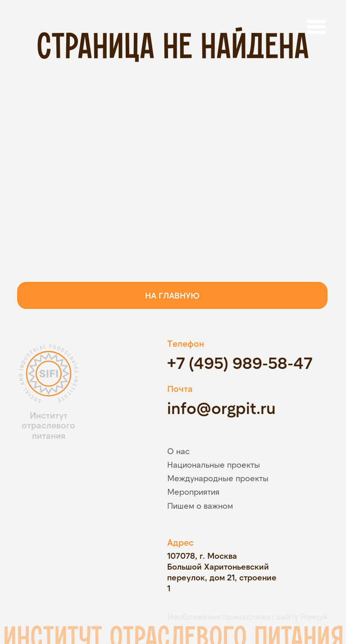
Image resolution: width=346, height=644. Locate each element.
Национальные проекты (214, 465)
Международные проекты (218, 478)
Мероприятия (193, 492)
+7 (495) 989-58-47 (240, 362)
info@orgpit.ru (221, 407)
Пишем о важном (200, 506)
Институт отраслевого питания (48, 425)
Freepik (314, 616)
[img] (74, 478)
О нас (178, 451)
